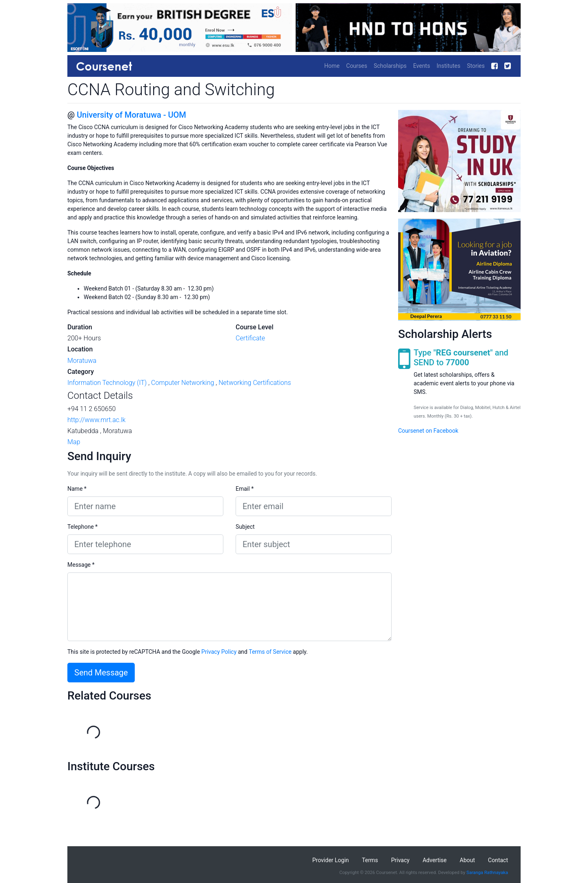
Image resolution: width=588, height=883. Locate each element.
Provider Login (331, 860)
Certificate (250, 338)
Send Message (101, 673)
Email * (245, 489)
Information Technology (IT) (107, 383)
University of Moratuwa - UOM (131, 115)
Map (74, 442)
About (467, 860)
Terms (370, 860)
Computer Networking (183, 383)
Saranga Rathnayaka (487, 873)
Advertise (435, 860)
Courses (357, 66)
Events (422, 66)
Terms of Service (270, 652)
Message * (81, 565)
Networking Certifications (255, 383)
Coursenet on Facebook (428, 431)
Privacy (400, 860)
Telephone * (82, 527)
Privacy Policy (219, 652)
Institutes (448, 66)
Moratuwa (82, 361)
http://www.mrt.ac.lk (96, 420)
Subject (245, 527)
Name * (77, 489)
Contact (498, 860)
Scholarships (390, 66)
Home (332, 66)
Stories (476, 66)
